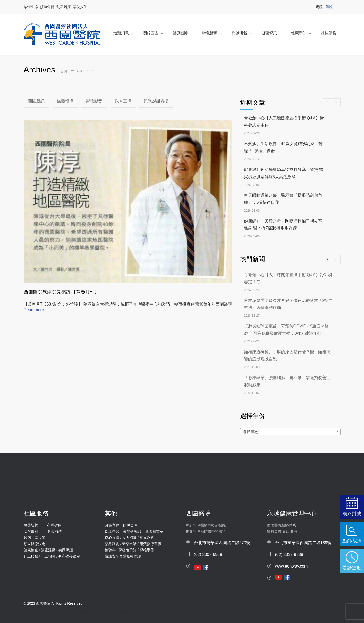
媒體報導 (65, 101)
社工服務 (31, 556)
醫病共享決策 (35, 538)
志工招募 (48, 556)
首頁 (64, 71)
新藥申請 (129, 544)
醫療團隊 (180, 33)
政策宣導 (112, 525)
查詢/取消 (352, 541)
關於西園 (151, 33)
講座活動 (48, 550)
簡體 (329, 7)
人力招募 (129, 538)
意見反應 (147, 538)
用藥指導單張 (150, 544)
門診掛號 (240, 33)
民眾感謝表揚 (156, 101)
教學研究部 (132, 531)
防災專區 (130, 525)
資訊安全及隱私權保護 (123, 556)
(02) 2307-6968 (208, 555)
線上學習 (112, 531)
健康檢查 (31, 550)
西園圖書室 (154, 531)
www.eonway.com (291, 566)
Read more (34, 310)
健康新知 (299, 33)
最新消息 (121, 33)
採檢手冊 (147, 550)
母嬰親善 (31, 525)
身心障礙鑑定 (69, 556)
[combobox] (290, 432)
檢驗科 (110, 550)
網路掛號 (352, 514)
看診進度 (352, 568)
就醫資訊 (269, 33)
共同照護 (66, 550)
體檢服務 (328, 33)
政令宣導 (123, 101)
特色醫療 (210, 33)
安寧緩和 (31, 531)
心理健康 (54, 525)
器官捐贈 (54, 531)
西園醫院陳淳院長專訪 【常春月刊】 (61, 292)
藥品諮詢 (112, 544)
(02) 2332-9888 (289, 555)
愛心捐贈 (112, 538)
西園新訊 (36, 101)
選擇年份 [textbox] (251, 432)
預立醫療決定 (35, 544)
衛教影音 (94, 101)
